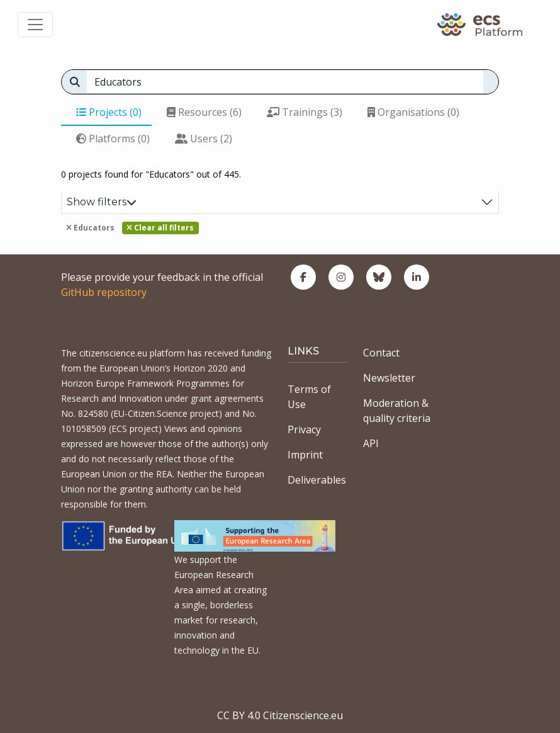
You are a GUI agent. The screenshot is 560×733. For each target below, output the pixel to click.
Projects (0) (109, 112)
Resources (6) (204, 112)
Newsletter (389, 378)
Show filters (102, 202)
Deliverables (317, 480)
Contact (381, 353)
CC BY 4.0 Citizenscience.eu (280, 715)
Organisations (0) (413, 112)
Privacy (304, 429)
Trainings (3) (305, 112)
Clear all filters (160, 228)
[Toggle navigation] (35, 25)
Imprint (305, 455)
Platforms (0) (113, 139)
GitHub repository (104, 292)
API (371, 443)
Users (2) (204, 139)
